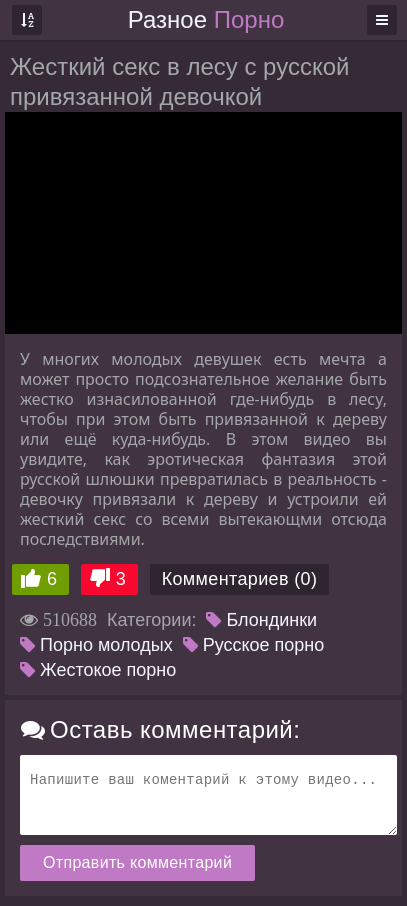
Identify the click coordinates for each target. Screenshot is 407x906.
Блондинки (261, 620)
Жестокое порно (98, 670)
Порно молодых (96, 645)
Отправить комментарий (137, 862)
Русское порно (254, 645)
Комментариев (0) (240, 579)
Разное (206, 19)
